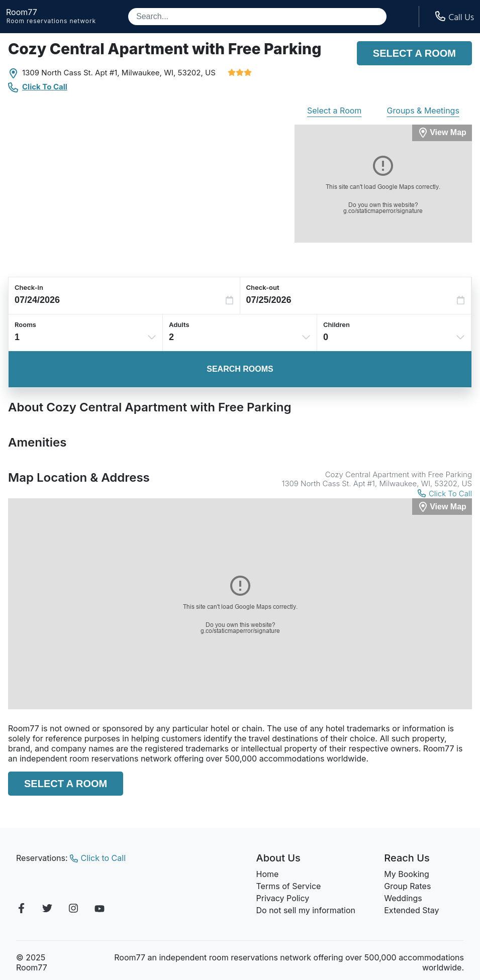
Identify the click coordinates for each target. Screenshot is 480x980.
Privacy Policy (283, 898)
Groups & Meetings (423, 111)
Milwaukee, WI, (149, 73)
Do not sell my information (306, 910)
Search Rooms (240, 369)
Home (268, 874)
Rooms (25, 324)
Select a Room (414, 53)
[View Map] (442, 507)
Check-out (263, 287)
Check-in (29, 287)
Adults (179, 324)
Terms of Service (289, 886)
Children (337, 324)
